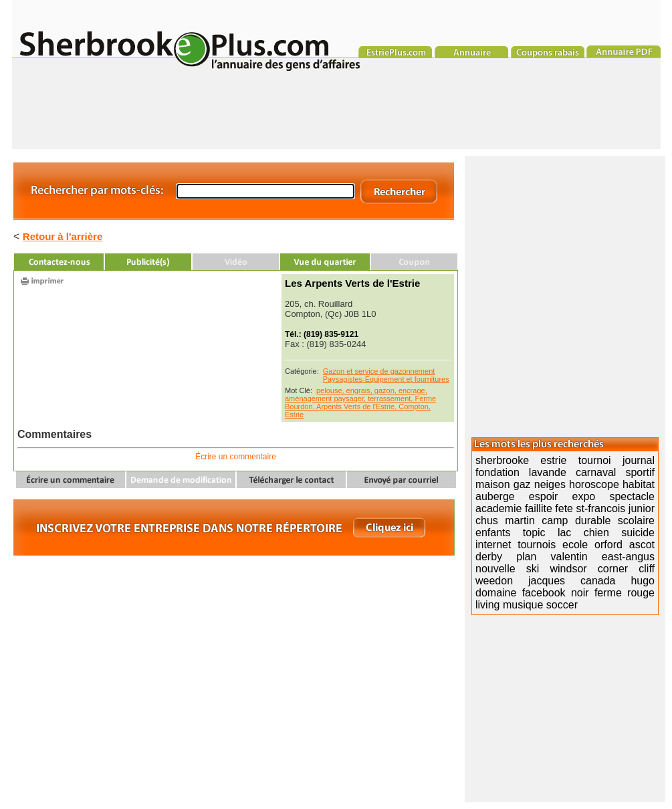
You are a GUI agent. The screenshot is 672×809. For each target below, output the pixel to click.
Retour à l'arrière (63, 236)
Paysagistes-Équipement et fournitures (386, 379)
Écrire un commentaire (236, 457)
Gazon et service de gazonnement (379, 371)
